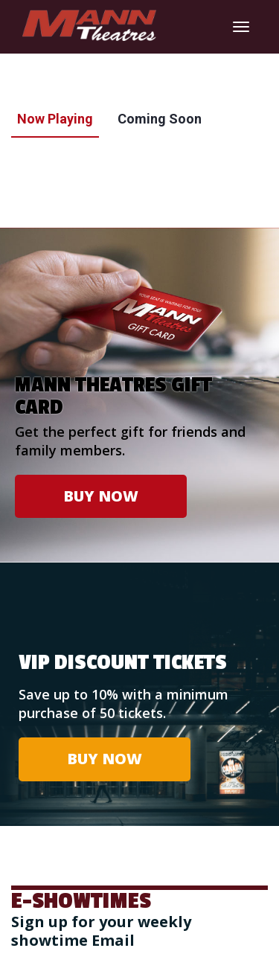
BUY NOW (101, 496)
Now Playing (55, 119)
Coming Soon (160, 119)
